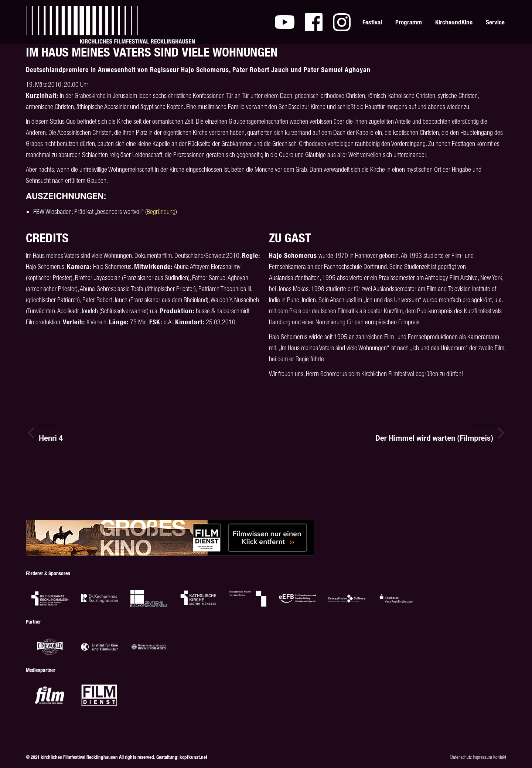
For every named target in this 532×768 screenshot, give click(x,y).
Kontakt (500, 757)
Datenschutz (461, 757)
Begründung (161, 211)
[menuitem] (285, 22)
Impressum (482, 757)
